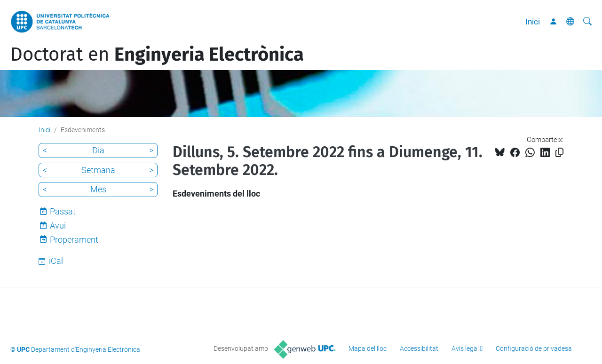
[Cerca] (587, 22)
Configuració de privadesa (534, 348)
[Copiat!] (559, 153)
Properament (74, 240)
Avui (58, 226)
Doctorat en (157, 55)
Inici (533, 22)
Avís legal (465, 348)
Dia (98, 150)
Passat (63, 211)
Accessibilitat (419, 348)
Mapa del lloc (368, 348)
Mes (98, 189)
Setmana (98, 170)
